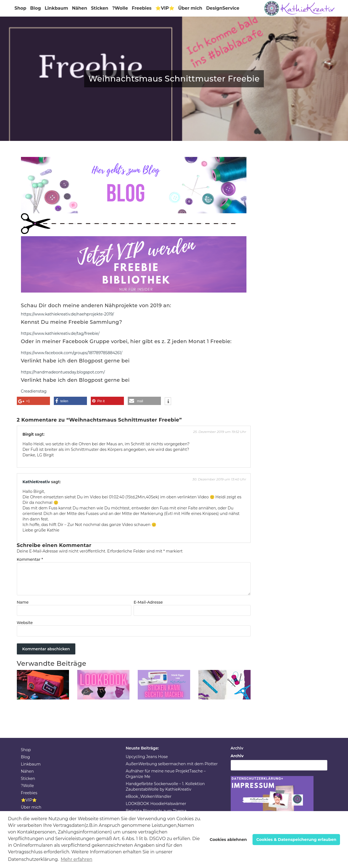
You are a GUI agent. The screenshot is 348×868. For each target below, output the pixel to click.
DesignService (223, 8)
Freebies (142, 8)
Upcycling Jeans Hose (147, 757)
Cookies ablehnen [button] (228, 840)
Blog (35, 8)
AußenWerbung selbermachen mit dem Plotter (172, 764)
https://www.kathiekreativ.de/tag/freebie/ (60, 333)
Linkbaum (56, 8)
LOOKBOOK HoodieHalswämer (156, 804)
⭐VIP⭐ (165, 8)
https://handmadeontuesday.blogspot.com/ (63, 372)
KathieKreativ (36, 482)
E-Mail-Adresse (148, 602)
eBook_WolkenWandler (149, 796)
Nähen (80, 8)
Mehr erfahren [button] (77, 859)
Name (23, 602)
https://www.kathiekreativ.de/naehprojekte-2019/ (67, 314)
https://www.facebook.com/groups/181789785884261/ (72, 353)
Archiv (237, 756)
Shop (21, 8)
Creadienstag (34, 391)
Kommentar (30, 559)
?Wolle (120, 8)
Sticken (100, 8)
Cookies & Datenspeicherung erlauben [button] (296, 840)
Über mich (190, 8)
